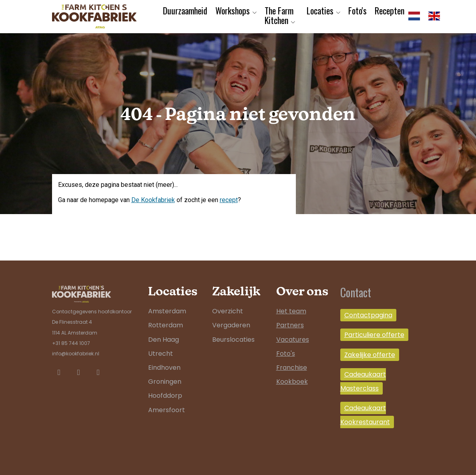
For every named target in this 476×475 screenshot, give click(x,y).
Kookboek (292, 382)
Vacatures (293, 340)
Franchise (292, 368)
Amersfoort (167, 410)
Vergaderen (231, 325)
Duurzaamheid (185, 10)
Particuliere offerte (374, 335)
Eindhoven (164, 368)
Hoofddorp (165, 396)
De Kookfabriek (153, 200)
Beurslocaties (233, 340)
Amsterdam (167, 311)
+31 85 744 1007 (71, 343)
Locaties (320, 10)
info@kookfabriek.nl (76, 354)
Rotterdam (166, 325)
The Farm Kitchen (279, 15)
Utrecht (161, 354)
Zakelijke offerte (370, 355)
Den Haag (164, 340)
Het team (291, 311)
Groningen (165, 382)
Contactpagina (368, 315)
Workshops (233, 10)
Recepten (390, 10)
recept (229, 200)
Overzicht (228, 311)
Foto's (358, 10)
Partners (290, 325)
